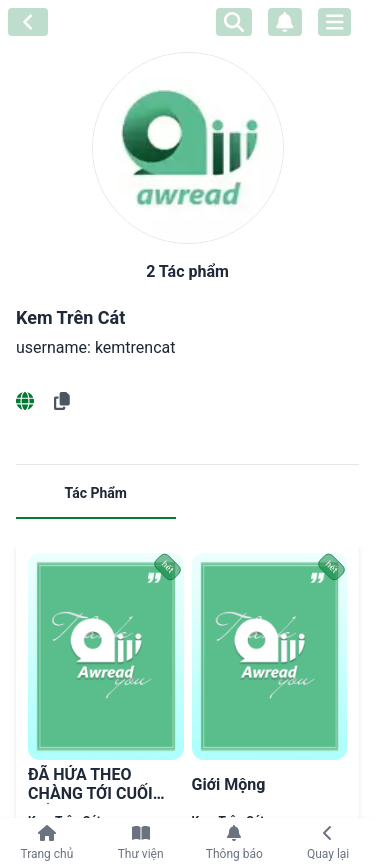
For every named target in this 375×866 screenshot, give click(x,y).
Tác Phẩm (96, 493)
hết (168, 567)
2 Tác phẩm (187, 271)
